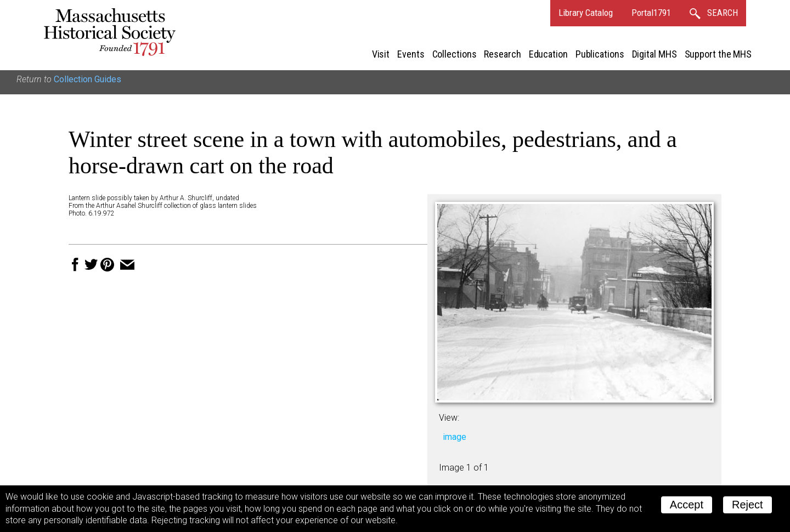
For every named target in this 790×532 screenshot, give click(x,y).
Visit (381, 54)
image (455, 437)
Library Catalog (586, 13)
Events (411, 54)
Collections (455, 54)
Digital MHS (654, 54)
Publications (600, 54)
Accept (687, 505)
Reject (747, 505)
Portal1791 (651, 13)
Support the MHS (718, 54)
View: (449, 418)
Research (502, 54)
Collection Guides (88, 79)
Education (548, 54)
